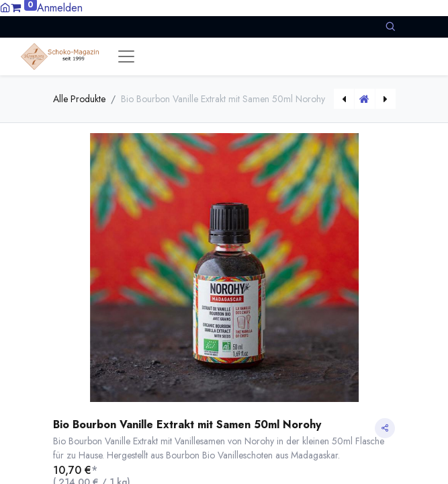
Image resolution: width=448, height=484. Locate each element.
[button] (390, 27)
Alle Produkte (79, 99)
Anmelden (60, 8)
